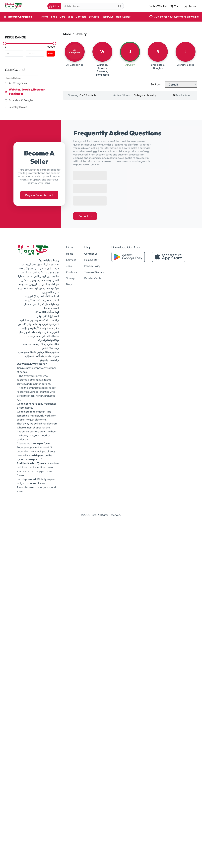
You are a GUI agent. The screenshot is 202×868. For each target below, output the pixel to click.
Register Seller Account (39, 543)
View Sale (193, 17)
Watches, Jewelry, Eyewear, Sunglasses (27, 92)
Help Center (123, 17)
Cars (62, 17)
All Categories (18, 83)
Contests (81, 17)
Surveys (71, 626)
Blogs (69, 632)
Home (45, 17)
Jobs (70, 17)
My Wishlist (158, 6)
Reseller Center (94, 626)
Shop (54, 17)
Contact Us (85, 564)
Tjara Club (107, 17)
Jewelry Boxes (18, 107)
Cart (175, 6)
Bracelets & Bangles (21, 100)
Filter (51, 54)
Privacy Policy (92, 614)
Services (94, 17)
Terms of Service (94, 620)
